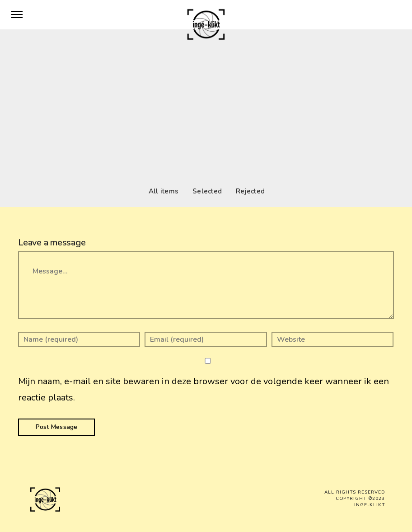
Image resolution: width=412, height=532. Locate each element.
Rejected (248, 191)
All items (161, 191)
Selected (205, 191)
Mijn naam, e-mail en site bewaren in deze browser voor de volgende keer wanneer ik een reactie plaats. (204, 389)
